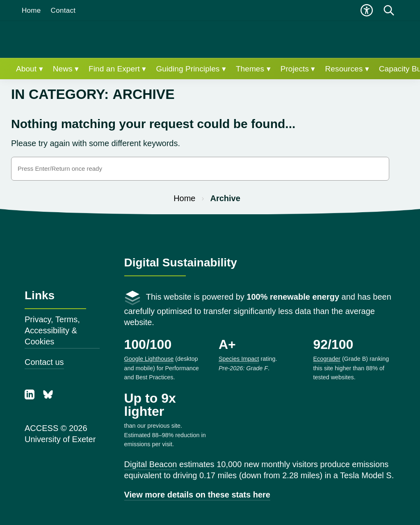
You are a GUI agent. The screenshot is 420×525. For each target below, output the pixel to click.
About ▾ (30, 69)
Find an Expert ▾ (117, 69)
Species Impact (239, 359)
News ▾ (66, 69)
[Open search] (389, 10)
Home (31, 10)
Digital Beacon (151, 464)
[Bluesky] (48, 397)
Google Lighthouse (149, 359)
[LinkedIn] (31, 397)
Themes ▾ (253, 69)
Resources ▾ (347, 69)
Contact (63, 10)
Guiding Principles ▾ (191, 69)
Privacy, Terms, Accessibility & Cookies (52, 330)
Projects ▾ (298, 69)
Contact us (44, 362)
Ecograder (327, 359)
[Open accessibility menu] (367, 10)
